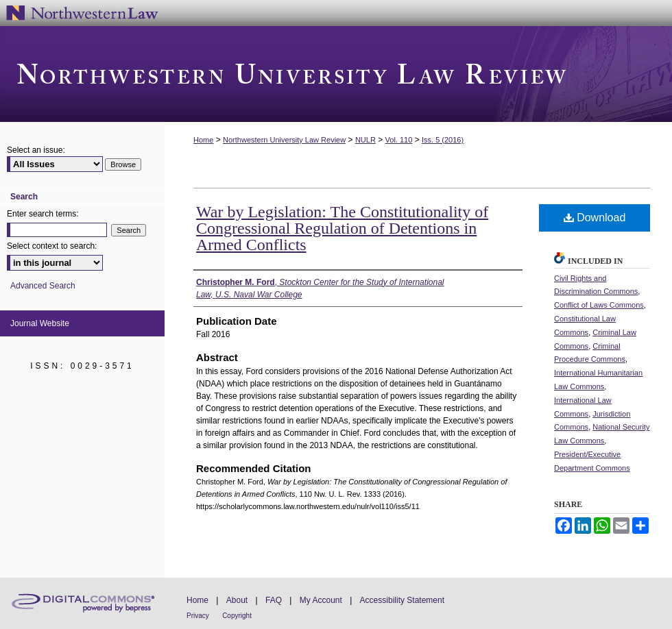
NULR (365, 140)
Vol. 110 (399, 140)
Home (203, 140)
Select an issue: (36, 150)
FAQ (274, 600)
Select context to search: (52, 246)
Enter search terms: (43, 214)
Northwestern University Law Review (336, 74)
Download (595, 218)
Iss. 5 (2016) (443, 140)
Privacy (198, 616)
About (237, 600)
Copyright (237, 616)
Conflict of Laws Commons (599, 305)
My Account (321, 600)
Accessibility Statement (402, 600)
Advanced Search (43, 286)
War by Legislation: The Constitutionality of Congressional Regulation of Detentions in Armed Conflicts (342, 228)
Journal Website (40, 323)
